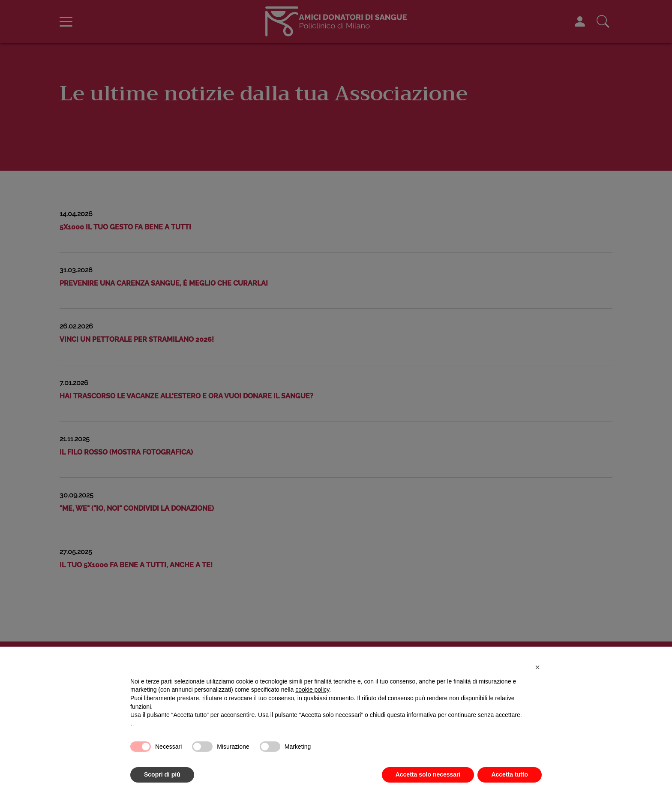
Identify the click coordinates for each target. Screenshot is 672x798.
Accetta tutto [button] (510, 774)
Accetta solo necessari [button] (428, 774)
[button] (537, 667)
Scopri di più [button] (162, 774)
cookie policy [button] (312, 690)
